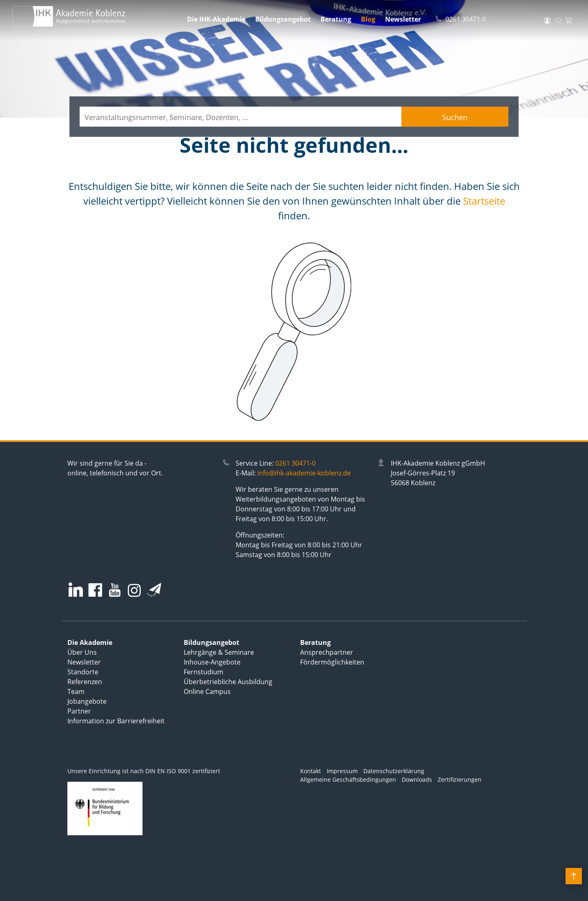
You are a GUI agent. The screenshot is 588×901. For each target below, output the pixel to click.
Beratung (336, 19)
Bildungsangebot (283, 19)
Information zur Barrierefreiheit (116, 721)
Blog (368, 19)
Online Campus (207, 691)
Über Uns (82, 652)
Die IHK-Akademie (216, 19)
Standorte (83, 672)
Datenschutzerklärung (394, 771)
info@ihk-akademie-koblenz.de (304, 473)
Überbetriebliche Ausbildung (228, 682)
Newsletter (403, 19)
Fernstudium (204, 672)
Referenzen (85, 682)
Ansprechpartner (327, 652)
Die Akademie (90, 642)
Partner (79, 711)
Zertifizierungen (460, 779)
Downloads (417, 779)
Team (76, 691)
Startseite (484, 201)
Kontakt (311, 771)
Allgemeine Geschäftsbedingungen (348, 779)
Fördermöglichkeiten (332, 662)
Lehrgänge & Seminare (219, 652)
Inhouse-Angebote (212, 662)
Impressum (342, 771)
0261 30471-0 (295, 463)
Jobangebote (87, 701)
